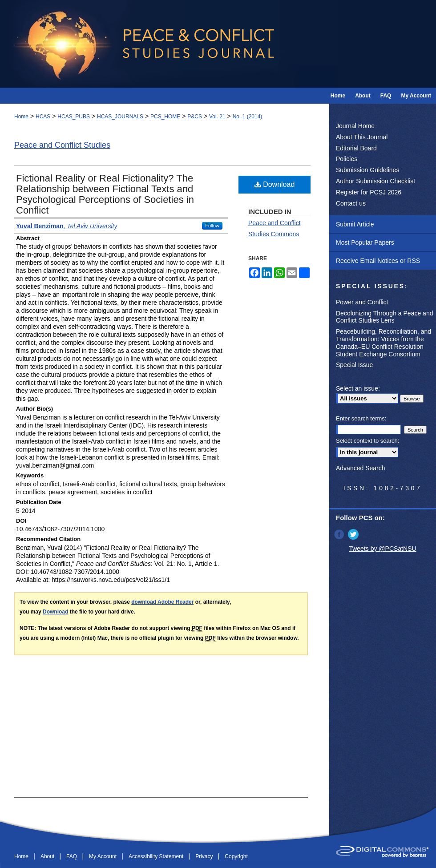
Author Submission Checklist (375, 181)
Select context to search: (367, 441)
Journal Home (355, 126)
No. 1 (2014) (248, 117)
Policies (347, 159)
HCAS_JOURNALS (120, 117)
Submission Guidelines (367, 170)
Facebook (340, 534)
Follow (212, 226)
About (48, 856)
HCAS (43, 117)
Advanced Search (361, 468)
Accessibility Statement (157, 856)
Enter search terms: (361, 418)
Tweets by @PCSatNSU (382, 549)
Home (21, 117)
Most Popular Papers (365, 242)
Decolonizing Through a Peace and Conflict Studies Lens (384, 317)
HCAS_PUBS (74, 117)
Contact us (351, 203)
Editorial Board (356, 148)
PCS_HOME (165, 117)
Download (275, 184)
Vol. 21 (217, 117)
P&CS (195, 117)
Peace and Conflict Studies (62, 145)
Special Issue (354, 365)
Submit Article (355, 224)
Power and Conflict (362, 302)
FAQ (72, 856)
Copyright (236, 856)
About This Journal (362, 137)
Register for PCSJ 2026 (369, 192)
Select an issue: (358, 388)
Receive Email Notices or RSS (378, 261)
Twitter (354, 534)
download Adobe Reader (162, 602)
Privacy (205, 856)
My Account (103, 856)
